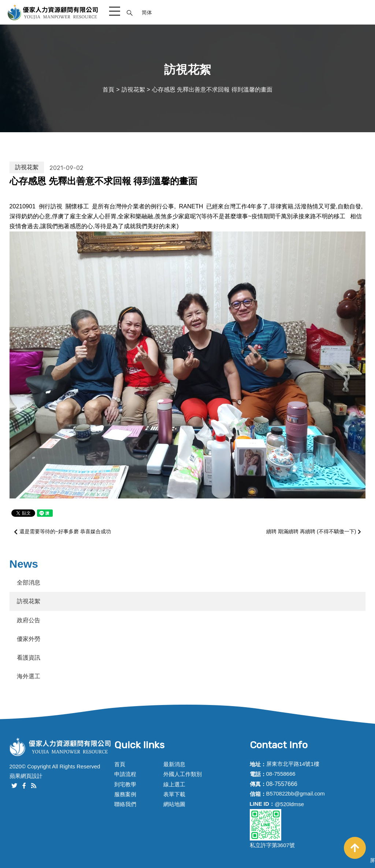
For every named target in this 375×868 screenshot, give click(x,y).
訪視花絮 (133, 90)
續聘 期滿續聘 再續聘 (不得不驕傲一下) (314, 532)
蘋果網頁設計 (26, 776)
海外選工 (29, 676)
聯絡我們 (125, 804)
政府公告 (29, 620)
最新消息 (174, 764)
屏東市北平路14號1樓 (293, 764)
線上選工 (174, 784)
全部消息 (29, 583)
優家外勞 (29, 639)
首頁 (108, 90)
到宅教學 (125, 784)
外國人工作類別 (183, 774)
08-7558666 (281, 774)
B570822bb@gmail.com (296, 793)
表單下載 (174, 794)
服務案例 (125, 794)
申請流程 (125, 774)
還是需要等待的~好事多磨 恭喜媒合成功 (62, 532)
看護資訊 (29, 658)
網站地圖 (174, 804)
